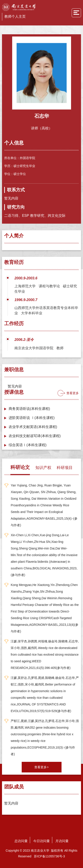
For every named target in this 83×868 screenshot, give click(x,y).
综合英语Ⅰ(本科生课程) (28, 445)
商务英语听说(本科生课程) (29, 409)
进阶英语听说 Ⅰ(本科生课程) (32, 418)
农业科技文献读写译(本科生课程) (35, 436)
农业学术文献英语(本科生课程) (33, 427)
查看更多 (73, 393)
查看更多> (41, 767)
